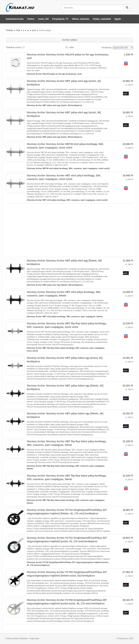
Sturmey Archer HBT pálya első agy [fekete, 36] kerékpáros (55, 285)
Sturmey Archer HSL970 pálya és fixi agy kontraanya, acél (54, 74)
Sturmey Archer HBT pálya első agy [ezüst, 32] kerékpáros (55, 105)
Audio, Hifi (43, 19)
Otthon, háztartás (81, 19)
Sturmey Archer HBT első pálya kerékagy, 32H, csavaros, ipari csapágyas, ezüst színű (67, 200)
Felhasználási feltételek (17, 638)
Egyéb (118, 19)
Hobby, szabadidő (102, 19)
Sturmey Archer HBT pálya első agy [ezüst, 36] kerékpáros (55, 137)
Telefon (31, 19)
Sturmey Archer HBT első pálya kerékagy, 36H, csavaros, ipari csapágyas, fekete (65, 316)
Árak (18, 30)
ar (28, 30)
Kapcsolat (34, 638)
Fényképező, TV (60, 19)
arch (34, 30)
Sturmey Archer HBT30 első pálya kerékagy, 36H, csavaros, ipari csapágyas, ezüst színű (68, 168)
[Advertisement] (69, 230)
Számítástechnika (15, 19)
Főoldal (9, 30)
